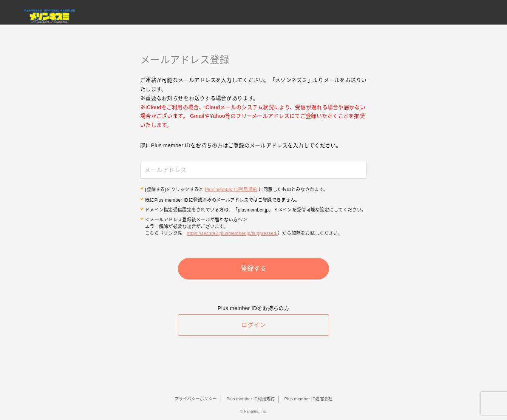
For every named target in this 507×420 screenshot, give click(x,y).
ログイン (253, 327)
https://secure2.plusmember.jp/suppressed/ (232, 233)
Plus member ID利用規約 (231, 190)
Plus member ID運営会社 (309, 399)
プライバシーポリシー (196, 399)
